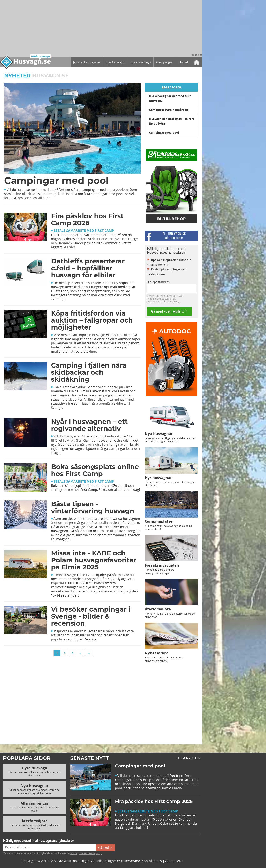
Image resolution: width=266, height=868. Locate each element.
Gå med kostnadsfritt (169, 311)
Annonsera (174, 861)
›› (89, 653)
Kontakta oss (152, 861)
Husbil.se (197, 55)
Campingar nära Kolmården (169, 110)
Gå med (106, 848)
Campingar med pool (164, 132)
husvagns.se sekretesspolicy (163, 301)
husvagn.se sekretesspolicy (86, 853)
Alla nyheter (189, 758)
